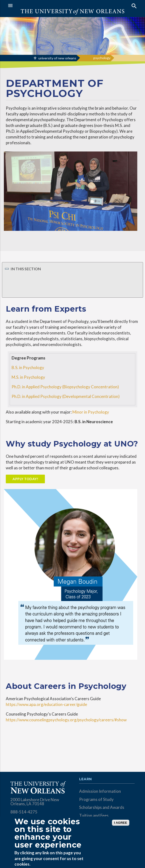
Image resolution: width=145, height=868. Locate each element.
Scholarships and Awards (102, 807)
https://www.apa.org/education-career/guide (46, 704)
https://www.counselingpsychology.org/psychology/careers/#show (66, 720)
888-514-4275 (24, 812)
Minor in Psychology (91, 412)
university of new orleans (57, 58)
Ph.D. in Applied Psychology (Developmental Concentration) (66, 396)
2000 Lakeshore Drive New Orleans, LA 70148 (35, 802)
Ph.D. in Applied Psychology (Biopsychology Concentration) (65, 387)
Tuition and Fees (94, 815)
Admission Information (100, 791)
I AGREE (121, 823)
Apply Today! (25, 479)
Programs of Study (96, 799)
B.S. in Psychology (28, 368)
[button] (39, 6)
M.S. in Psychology (28, 377)
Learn (86, 779)
